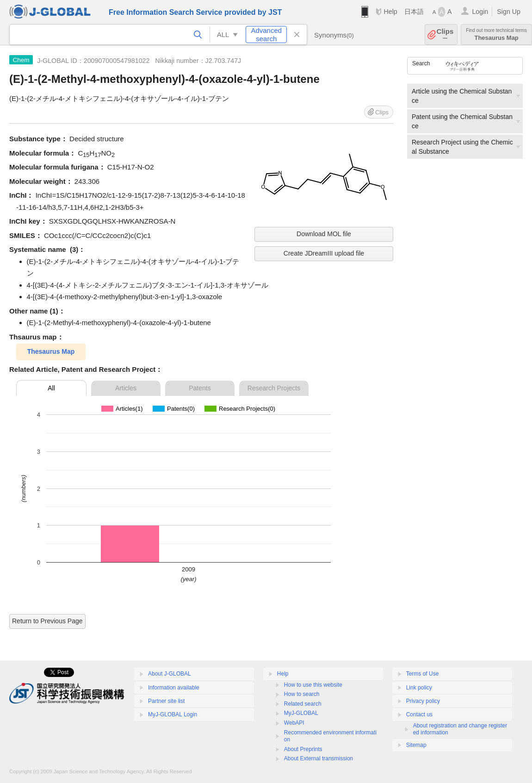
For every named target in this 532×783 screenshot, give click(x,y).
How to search (302, 694)
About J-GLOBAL (170, 674)
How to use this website (313, 685)
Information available (174, 688)
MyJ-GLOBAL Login (173, 714)
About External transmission (319, 758)
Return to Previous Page (47, 621)
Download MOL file (324, 234)
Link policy (419, 688)
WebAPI (294, 723)
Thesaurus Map (496, 34)
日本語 (414, 12)
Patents (200, 388)
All (51, 388)
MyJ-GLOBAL (301, 713)
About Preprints (303, 749)
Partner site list (166, 701)
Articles (126, 388)
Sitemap (416, 745)
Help (390, 12)
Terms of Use (423, 674)
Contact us (419, 714)
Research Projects (274, 388)
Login (480, 12)
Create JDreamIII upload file (324, 253)
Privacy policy (423, 701)
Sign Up (509, 12)
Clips (445, 34)
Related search (303, 704)
